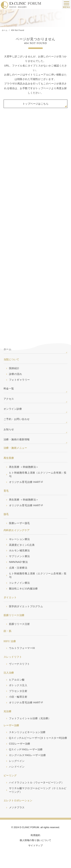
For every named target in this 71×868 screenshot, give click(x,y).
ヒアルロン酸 (17, 680)
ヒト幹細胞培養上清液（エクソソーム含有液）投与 (38, 474)
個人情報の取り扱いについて (35, 840)
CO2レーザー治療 (20, 744)
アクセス (9, 399)
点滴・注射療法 (18, 568)
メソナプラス (17, 807)
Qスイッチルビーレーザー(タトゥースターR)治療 (38, 738)
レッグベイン (17, 761)
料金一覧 (9, 389)
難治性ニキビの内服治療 (23, 589)
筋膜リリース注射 (19, 624)
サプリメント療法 (19, 556)
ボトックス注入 (18, 685)
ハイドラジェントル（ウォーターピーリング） (36, 782)
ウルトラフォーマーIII (22, 648)
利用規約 (35, 835)
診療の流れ (15, 374)
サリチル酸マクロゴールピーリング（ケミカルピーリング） (38, 790)
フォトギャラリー (19, 380)
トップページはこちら (36, 104)
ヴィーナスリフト (19, 664)
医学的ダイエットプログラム (26, 606)
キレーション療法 (19, 539)
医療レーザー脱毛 (19, 523)
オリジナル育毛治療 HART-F (26, 482)
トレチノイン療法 (19, 583)
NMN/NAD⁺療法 (18, 562)
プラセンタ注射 (18, 691)
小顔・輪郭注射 (18, 697)
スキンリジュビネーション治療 (27, 732)
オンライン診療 (13, 409)
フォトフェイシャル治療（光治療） (30, 718)
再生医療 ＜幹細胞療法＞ (24, 467)
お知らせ (9, 429)
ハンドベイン (17, 767)
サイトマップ (36, 845)
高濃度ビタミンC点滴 (22, 545)
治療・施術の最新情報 (17, 439)
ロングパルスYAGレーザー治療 (27, 755)
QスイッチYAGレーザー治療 (26, 749)
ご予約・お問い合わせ (17, 419)
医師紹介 (14, 368)
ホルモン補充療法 (19, 550)
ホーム (7, 349)
